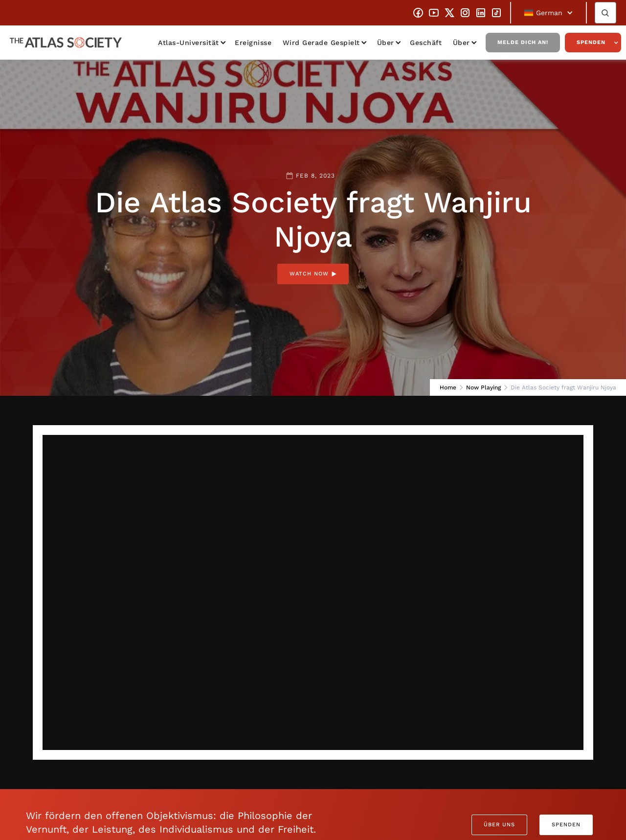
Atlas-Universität (189, 43)
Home (448, 387)
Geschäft (426, 43)
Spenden (591, 42)
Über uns (499, 825)
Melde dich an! (523, 42)
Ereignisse (253, 43)
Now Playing (483, 387)
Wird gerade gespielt (321, 43)
